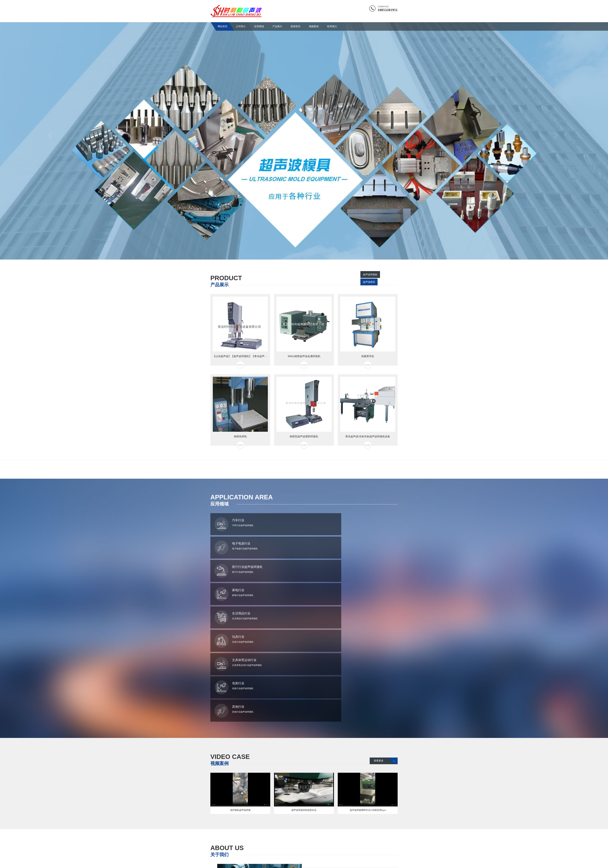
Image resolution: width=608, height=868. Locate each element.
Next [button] (557, 137)
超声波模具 (389, 282)
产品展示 (277, 26)
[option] (304, 137)
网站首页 (223, 26)
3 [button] (309, 255)
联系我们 (332, 26)
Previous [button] (51, 137)
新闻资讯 (295, 26)
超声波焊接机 (368, 282)
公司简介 (241, 26)
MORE (347, 789)
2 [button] (304, 255)
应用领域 (259, 26)
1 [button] (299, 255)
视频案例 (314, 26)
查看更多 (385, 624)
